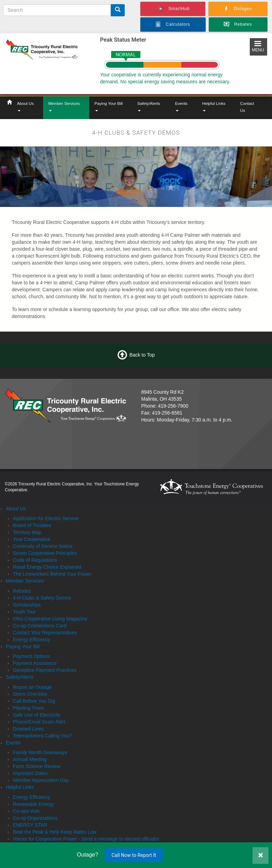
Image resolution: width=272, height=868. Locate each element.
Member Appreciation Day (41, 780)
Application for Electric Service (46, 518)
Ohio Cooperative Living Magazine (50, 619)
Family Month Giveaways (40, 752)
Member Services (64, 106)
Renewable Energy (33, 804)
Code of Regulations (35, 560)
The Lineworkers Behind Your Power (52, 574)
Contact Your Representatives (45, 633)
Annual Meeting (30, 759)
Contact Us (247, 107)
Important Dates (30, 773)
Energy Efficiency (32, 640)
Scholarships (27, 605)
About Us (25, 106)
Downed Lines (28, 729)
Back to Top (142, 354)
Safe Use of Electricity (37, 715)
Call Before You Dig (34, 701)
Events (181, 106)
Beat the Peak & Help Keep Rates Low (55, 832)
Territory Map (27, 532)
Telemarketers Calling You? (42, 736)
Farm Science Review (36, 766)
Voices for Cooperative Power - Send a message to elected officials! (86, 839)
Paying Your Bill (109, 106)
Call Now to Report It (134, 855)
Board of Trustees (32, 525)
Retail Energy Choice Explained (47, 567)
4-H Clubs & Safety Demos (42, 598)
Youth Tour (24, 612)
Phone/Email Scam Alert (39, 722)
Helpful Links (214, 106)
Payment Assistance (35, 663)
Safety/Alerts (149, 106)
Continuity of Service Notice (43, 546)
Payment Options (31, 656)
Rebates (22, 591)
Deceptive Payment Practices (45, 670)
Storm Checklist (30, 694)
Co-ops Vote (26, 811)
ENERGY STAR (30, 825)
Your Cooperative (32, 539)
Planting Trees (28, 708)
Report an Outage (32, 687)
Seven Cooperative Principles (45, 553)
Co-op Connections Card (40, 626)
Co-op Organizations (35, 818)
